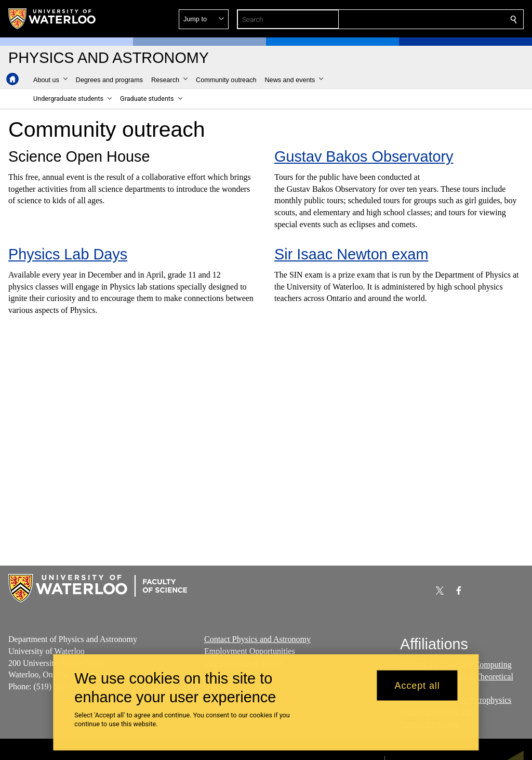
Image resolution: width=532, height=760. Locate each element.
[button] (438, 19)
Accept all (417, 685)
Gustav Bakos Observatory (364, 156)
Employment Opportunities (250, 651)
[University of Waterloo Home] (52, 19)
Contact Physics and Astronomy (257, 639)
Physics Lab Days (68, 254)
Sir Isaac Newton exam (351, 254)
